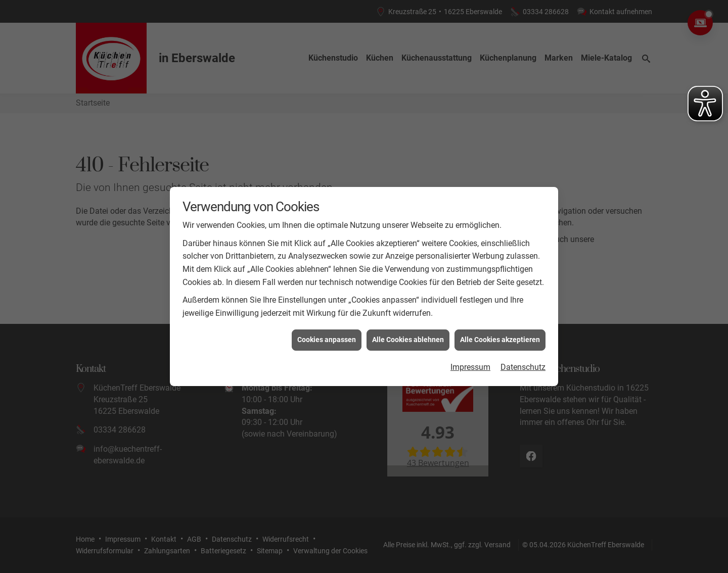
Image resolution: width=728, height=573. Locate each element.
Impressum (470, 363)
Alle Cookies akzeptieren (500, 336)
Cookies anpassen (327, 336)
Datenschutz (523, 363)
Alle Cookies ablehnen (408, 336)
